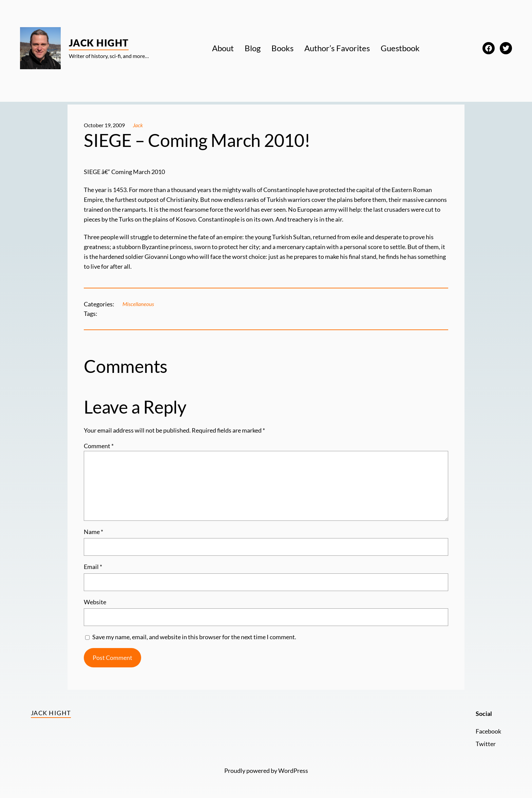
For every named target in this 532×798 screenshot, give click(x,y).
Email (93, 567)
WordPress (293, 771)
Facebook (488, 731)
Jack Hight (99, 43)
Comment (99, 446)
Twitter (486, 744)
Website (95, 602)
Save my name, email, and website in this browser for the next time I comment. (194, 637)
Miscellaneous (138, 304)
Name (93, 532)
